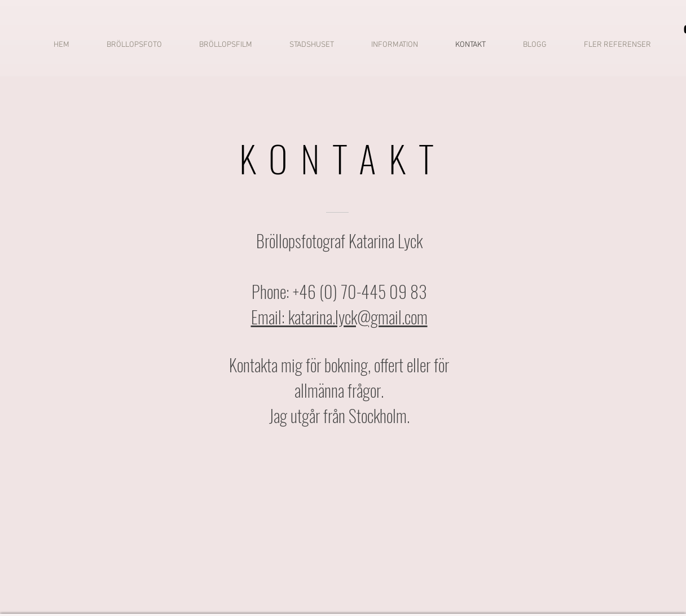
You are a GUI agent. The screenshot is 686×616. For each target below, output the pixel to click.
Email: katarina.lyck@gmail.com (339, 317)
